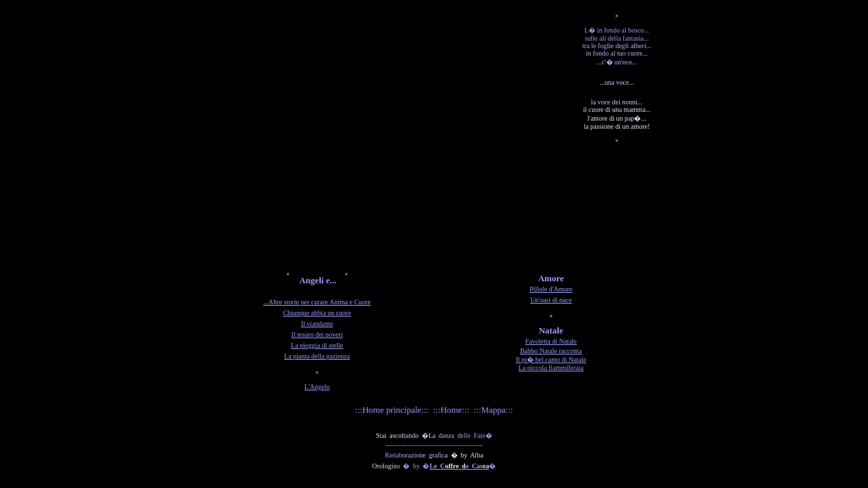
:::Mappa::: (494, 410)
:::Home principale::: (392, 410)
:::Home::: (451, 410)
